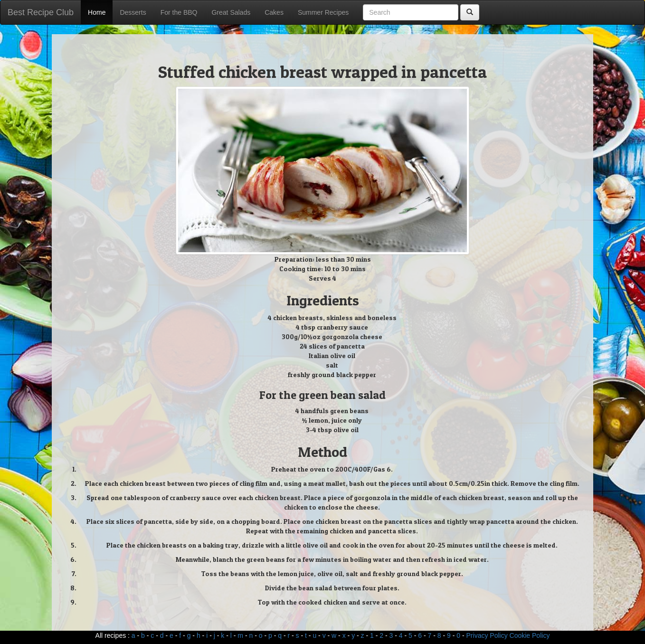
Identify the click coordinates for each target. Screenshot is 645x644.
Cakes (274, 12)
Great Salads (231, 12)
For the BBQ (179, 12)
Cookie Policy (530, 635)
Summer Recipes (323, 12)
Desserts (133, 12)
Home (97, 12)
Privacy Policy (487, 635)
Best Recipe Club (41, 12)
